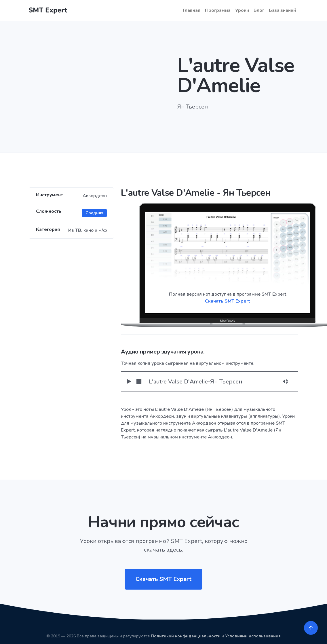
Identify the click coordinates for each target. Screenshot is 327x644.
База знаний (282, 10)
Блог (259, 10)
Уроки (242, 10)
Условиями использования (253, 636)
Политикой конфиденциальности (186, 636)
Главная (192, 10)
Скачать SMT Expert (228, 301)
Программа (218, 10)
